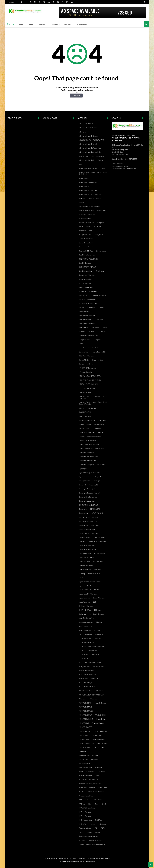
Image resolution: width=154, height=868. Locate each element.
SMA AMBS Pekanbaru (87, 808)
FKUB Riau (102, 332)
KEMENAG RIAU (98, 513)
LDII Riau (97, 610)
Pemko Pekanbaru (99, 739)
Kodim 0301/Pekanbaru (87, 549)
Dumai (104, 328)
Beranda (11, 2)
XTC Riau (82, 840)
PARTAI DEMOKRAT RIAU (88, 675)
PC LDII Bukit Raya (85, 683)
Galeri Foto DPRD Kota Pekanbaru (91, 348)
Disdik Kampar (101, 251)
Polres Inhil (90, 772)
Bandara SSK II (84, 178)
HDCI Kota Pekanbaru (86, 356)
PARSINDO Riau (99, 667)
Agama (100, 160)
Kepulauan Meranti (85, 537)
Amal (80, 164)
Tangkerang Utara (85, 828)
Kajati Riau (102, 420)
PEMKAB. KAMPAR (85, 727)
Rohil (97, 804)
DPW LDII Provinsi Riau (87, 324)
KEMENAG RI (95, 509)
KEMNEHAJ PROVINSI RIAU (88, 533)
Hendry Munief (84, 360)
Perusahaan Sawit (85, 764)
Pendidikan (83, 751)
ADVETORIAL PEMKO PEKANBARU (91, 156)
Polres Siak (101, 772)
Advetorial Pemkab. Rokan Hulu (90, 148)
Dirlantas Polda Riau (86, 251)
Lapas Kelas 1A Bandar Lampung (90, 582)
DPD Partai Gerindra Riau (88, 303)
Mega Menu (82, 24)
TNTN (103, 828)
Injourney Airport (85, 392)
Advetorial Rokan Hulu (87, 160)
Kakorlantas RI (99, 424)
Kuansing (82, 574)
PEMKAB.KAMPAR (100, 731)
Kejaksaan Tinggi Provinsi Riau (89, 473)
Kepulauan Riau (101, 537)
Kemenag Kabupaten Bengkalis (89, 493)
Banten (81, 202)
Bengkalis (101, 223)
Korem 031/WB (84, 562)
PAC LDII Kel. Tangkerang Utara (90, 663)
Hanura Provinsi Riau (99, 352)
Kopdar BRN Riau (85, 554)
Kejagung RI (83, 469)
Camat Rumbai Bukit (86, 243)
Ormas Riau (95, 654)
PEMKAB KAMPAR (85, 707)
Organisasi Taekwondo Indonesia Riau (92, 646)
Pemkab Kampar (100, 703)
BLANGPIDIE (98, 227)
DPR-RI (102, 307)
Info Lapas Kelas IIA (86, 372)
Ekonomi (82, 332)
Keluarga (97, 481)
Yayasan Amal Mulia (95, 840)
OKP (80, 634)
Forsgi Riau (98, 340)
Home (10, 24)
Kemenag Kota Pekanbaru (88, 497)
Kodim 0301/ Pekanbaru (87, 545)
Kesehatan (82, 541)
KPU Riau (98, 570)
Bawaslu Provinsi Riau (86, 211)
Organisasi (99, 634)
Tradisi (81, 832)
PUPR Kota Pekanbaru (96, 792)
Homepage (76, 95)
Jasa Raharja (92, 408)
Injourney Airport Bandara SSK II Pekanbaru (93, 397)
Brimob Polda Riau (85, 231)
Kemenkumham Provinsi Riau (89, 525)
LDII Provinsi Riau (85, 610)
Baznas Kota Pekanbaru (87, 214)
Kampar (101, 432)
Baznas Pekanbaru (85, 219)
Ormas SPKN (83, 658)
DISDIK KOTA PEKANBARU (88, 259)
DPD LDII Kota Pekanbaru (88, 299)
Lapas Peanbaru (84, 598)
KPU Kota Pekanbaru (86, 566)
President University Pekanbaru (90, 784)
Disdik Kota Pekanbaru (87, 255)
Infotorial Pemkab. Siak (87, 388)
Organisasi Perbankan (86, 642)
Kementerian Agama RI (87, 529)
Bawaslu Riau (102, 211)
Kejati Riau (99, 477)
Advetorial (82, 132)
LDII (95, 602)
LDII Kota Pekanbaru (86, 606)
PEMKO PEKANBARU (86, 743)
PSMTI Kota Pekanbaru (87, 788)
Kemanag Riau (94, 485)
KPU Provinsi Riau (85, 570)
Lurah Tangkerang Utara (87, 618)
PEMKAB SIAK (84, 723)
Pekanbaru (82, 699)
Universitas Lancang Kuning (88, 836)
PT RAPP (82, 792)
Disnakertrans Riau (85, 279)
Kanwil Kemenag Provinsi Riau (89, 444)
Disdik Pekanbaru (85, 263)
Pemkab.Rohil (83, 735)
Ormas (81, 650)
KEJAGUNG (102, 465)
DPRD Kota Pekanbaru (87, 315)
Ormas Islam (83, 654)
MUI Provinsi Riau (85, 630)
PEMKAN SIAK (84, 739)
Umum (97, 832)
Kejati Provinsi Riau (85, 477)
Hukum (81, 364)
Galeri (81, 344)
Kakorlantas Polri (85, 424)
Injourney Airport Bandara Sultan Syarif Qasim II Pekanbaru (93, 403)
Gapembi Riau (84, 352)
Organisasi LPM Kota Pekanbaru (90, 638)
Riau (90, 804)
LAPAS (81, 578)
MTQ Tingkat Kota (85, 626)
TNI (96, 828)
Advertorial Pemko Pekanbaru (89, 128)
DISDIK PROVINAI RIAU (87, 267)
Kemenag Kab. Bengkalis (87, 489)
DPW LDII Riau (84, 328)
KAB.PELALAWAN (85, 416)
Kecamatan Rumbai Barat (88, 461)
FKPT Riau (92, 332)
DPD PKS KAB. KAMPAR (87, 307)
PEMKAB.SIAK (97, 735)
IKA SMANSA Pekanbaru (87, 368)
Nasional (97, 630)
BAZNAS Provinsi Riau (86, 223)
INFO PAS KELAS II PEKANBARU (90, 376)
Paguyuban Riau (84, 667)
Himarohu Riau (98, 360)
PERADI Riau (83, 759)
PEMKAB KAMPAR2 (86, 711)
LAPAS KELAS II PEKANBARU (89, 590)
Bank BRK (82, 198)
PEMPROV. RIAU (85, 747)
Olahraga (89, 634)
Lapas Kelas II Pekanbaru (87, 586)
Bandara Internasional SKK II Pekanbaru (93, 168)
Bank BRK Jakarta (95, 198)
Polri (98, 776)
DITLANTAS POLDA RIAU (88, 291)
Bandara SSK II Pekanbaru (88, 182)
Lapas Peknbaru (84, 602)
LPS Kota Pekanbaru (97, 614)
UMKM (89, 832)
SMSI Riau (99, 820)
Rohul (104, 804)
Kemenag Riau (84, 513)
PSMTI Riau (103, 788)
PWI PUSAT (99, 800)
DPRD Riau (100, 320)
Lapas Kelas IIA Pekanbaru (88, 594)
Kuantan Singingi (94, 574)
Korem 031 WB (99, 554)
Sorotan (92, 824)
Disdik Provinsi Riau (86, 271)
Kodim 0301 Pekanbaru (98, 541)
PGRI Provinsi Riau (85, 767)
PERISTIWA (95, 759)
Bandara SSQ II (84, 186)
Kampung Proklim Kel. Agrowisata (91, 436)
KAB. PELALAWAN (85, 412)
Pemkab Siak (101, 719)
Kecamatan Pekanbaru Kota (88, 457)
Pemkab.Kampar (85, 731)
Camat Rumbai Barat (86, 239)
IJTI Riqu (90, 364)
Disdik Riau (100, 271)
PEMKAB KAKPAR (85, 703)
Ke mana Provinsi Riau (86, 453)
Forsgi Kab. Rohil (85, 340)
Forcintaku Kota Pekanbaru (88, 336)
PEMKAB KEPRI (100, 715)
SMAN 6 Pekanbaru (86, 816)
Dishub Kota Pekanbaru (87, 275)
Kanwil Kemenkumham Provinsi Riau (91, 448)
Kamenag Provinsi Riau (87, 432)
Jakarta (81, 408)
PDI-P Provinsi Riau (85, 691)
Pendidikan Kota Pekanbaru (88, 755)
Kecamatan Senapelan (86, 465)
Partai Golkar (83, 679)
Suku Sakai (102, 824)
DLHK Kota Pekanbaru (98, 295)
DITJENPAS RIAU (85, 283)
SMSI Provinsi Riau (85, 820)
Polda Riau (99, 767)
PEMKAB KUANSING (86, 719)
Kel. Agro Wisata (85, 481)
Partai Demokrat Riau (86, 671)
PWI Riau (82, 804)
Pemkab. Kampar (98, 723)
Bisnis (88, 227)
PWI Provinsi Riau (85, 800)
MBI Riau (99, 622)
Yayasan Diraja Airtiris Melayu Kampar (92, 844)
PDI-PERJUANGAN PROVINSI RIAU (91, 695)
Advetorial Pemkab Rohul (88, 144)
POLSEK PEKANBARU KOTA (88, 780)
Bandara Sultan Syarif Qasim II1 (90, 194)
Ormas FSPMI (92, 650)
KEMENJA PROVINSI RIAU (88, 521)
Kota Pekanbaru (99, 562)
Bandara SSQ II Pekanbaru (88, 190)
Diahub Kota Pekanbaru (87, 247)
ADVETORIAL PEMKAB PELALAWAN (91, 140)
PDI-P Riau (99, 691)
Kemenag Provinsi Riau (87, 501)
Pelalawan (93, 699)
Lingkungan (83, 614)
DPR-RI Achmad (84, 311)
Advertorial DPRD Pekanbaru (89, 124)
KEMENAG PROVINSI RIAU (88, 505)
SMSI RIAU (82, 824)
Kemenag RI (83, 509)
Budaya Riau (99, 235)
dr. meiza (96, 328)
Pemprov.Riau (99, 747)
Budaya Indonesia (85, 235)
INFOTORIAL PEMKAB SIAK (88, 384)
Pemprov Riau (102, 743)
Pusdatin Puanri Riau (86, 796)
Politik (81, 772)
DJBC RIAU (83, 295)
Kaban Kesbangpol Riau (87, 420)
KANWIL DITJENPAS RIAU (88, 440)
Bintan (81, 227)
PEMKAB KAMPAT (85, 715)
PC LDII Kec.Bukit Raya (87, 687)
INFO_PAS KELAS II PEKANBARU (90, 380)
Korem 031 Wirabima (86, 557)
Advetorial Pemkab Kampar (88, 136)
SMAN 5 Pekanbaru (86, 812)
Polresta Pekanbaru (86, 776)
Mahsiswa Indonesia (86, 622)
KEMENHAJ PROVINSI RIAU (88, 517)
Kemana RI (82, 485)
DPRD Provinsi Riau (86, 320)
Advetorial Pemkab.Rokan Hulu (90, 152)
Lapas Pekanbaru (99, 598)
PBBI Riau (95, 679)
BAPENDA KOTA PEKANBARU (89, 206)
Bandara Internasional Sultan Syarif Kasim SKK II (93, 173)
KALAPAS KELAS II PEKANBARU (90, 428)
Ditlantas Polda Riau (86, 287)
